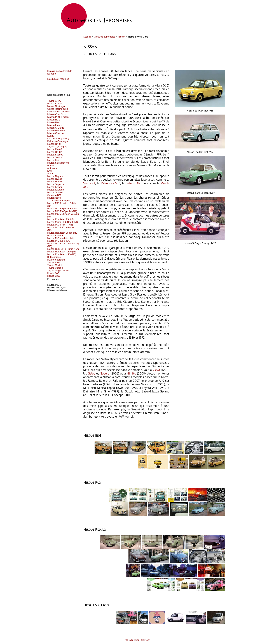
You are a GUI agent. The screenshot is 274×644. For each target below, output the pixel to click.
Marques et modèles (105, 37)
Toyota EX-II (54, 262)
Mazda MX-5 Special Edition (62, 209)
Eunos (51, 165)
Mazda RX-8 (54, 144)
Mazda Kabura (55, 235)
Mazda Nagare (55, 176)
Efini (50, 171)
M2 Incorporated (56, 260)
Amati (50, 174)
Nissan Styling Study (58, 139)
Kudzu (51, 136)
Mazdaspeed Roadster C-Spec (59, 199)
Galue (92, 373)
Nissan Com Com (57, 114)
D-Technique (54, 257)
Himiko (131, 373)
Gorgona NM (54, 195)
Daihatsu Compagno (58, 141)
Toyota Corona (55, 268)
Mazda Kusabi (55, 104)
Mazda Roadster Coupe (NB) (63, 233)
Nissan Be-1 (54, 120)
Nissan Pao (53, 122)
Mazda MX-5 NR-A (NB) (60, 225)
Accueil (87, 37)
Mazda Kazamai (56, 190)
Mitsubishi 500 (111, 183)
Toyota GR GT (55, 101)
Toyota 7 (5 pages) (57, 147)
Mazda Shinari (55, 192)
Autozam (52, 168)
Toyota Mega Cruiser (58, 270)
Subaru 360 (134, 183)
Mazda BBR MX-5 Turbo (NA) (63, 249)
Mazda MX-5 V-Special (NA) (62, 211)
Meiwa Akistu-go (56, 106)
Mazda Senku (55, 157)
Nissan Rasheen (56, 130)
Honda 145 (53, 273)
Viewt (156, 370)
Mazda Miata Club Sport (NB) (63, 222)
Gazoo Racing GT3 (58, 109)
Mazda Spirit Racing (58, 163)
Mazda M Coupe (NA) (59, 241)
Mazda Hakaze (55, 182)
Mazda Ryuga (55, 179)
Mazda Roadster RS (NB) (61, 219)
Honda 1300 (54, 276)
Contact (145, 640)
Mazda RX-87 (55, 152)
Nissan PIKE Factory (58, 117)
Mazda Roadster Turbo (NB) (62, 252)
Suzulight (89, 183)
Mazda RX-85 (55, 149)
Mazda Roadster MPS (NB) (62, 254)
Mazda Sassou (55, 155)
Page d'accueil (132, 640)
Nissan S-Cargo (56, 128)
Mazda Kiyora (55, 187)
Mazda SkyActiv (56, 184)
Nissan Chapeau (56, 133)
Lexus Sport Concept (58, 112)
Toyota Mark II (55, 265)
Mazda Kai (53, 160)
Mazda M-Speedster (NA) (61, 238)
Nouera (105, 373)
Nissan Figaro (55, 125)
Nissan (122, 37)
